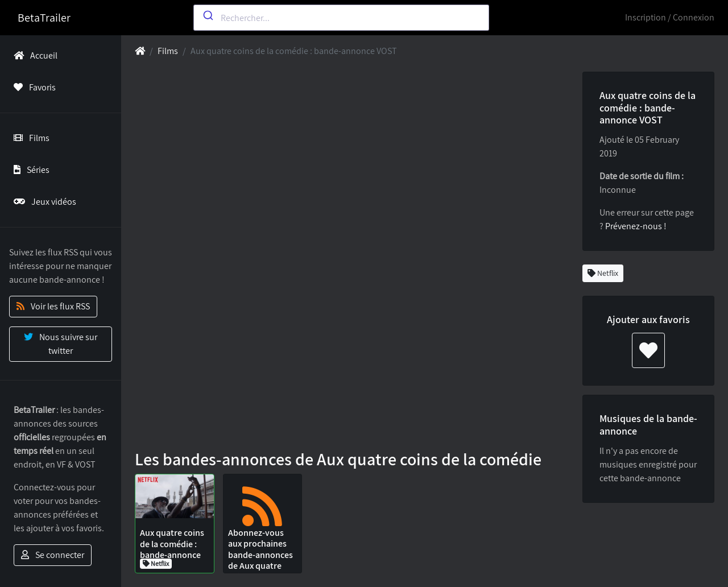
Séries (29, 170)
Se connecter (53, 555)
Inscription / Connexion (670, 17)
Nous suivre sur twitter (61, 344)
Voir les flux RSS (53, 306)
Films (29, 138)
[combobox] (341, 18)
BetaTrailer (44, 18)
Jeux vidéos (43, 202)
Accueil (33, 55)
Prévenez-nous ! (636, 226)
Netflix (603, 273)
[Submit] (207, 15)
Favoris (32, 87)
